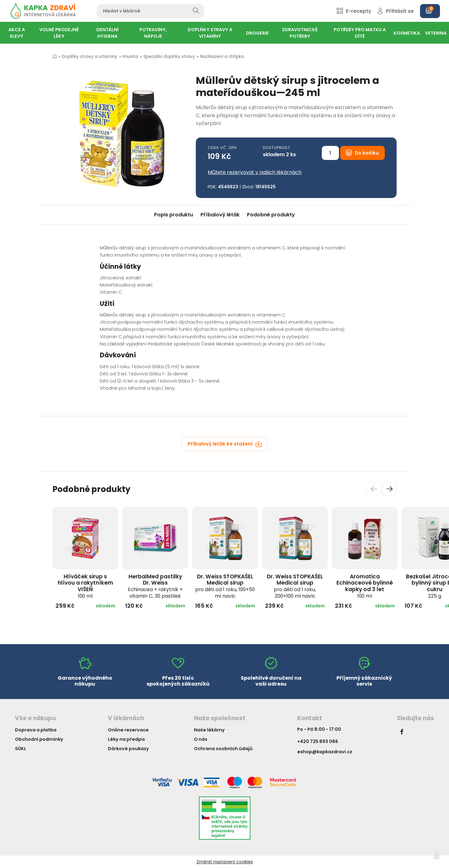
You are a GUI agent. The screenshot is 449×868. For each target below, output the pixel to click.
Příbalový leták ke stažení (225, 444)
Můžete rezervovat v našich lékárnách (255, 172)
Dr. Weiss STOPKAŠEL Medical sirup (225, 586)
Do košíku (362, 153)
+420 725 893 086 (318, 741)
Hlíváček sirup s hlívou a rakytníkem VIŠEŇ (85, 586)
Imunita (130, 57)
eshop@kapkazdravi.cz (325, 752)
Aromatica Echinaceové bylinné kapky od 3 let (365, 586)
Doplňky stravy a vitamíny (90, 57)
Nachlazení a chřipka (222, 57)
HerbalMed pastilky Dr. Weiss (155, 586)
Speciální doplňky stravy (169, 57)
